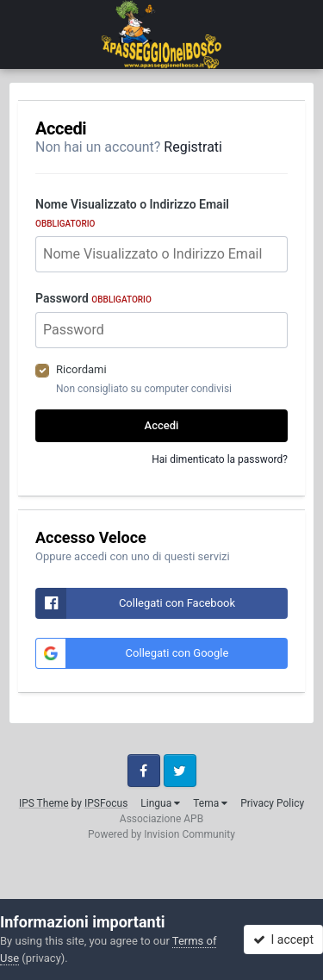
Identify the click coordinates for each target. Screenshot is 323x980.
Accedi (162, 425)
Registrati (193, 147)
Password (93, 298)
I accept (283, 939)
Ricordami (81, 369)
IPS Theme (44, 803)
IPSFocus (106, 803)
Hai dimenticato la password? (220, 459)
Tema (210, 803)
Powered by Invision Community (161, 834)
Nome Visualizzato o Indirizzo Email (132, 213)
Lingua (160, 803)
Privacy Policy (272, 803)
